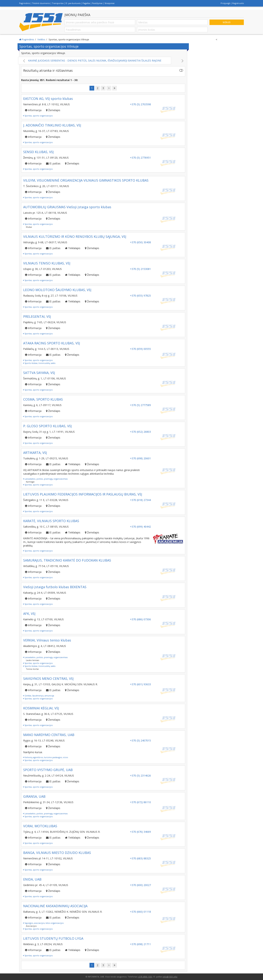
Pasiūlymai (97, 3)
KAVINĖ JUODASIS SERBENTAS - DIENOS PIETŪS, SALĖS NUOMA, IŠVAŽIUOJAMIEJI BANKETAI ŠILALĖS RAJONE (103, 60)
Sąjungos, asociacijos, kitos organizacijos (43, 923)
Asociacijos (31, 926)
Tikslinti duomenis (41, 3)
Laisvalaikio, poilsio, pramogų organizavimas (45, 479)
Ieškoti (227, 22)
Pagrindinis (25, 3)
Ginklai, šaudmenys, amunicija (39, 696)
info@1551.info (170, 977)
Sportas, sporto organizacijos (38, 116)
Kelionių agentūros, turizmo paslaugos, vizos (46, 757)
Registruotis (238, 3)
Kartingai (30, 482)
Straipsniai (109, 3)
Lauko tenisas (33, 660)
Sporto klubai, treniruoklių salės (39, 363)
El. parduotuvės (73, 3)
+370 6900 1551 (145, 977)
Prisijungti (225, 3)
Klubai (29, 227)
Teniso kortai (32, 669)
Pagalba (86, 3)
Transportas (58, 3)
